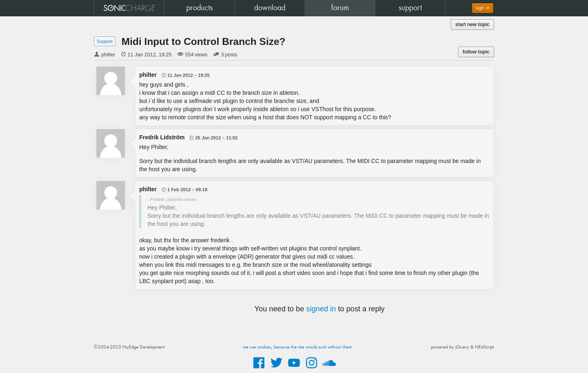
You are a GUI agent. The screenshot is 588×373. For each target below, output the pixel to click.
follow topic (476, 52)
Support (105, 41)
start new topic (472, 25)
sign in (483, 8)
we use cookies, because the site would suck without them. (298, 347)
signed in (321, 309)
